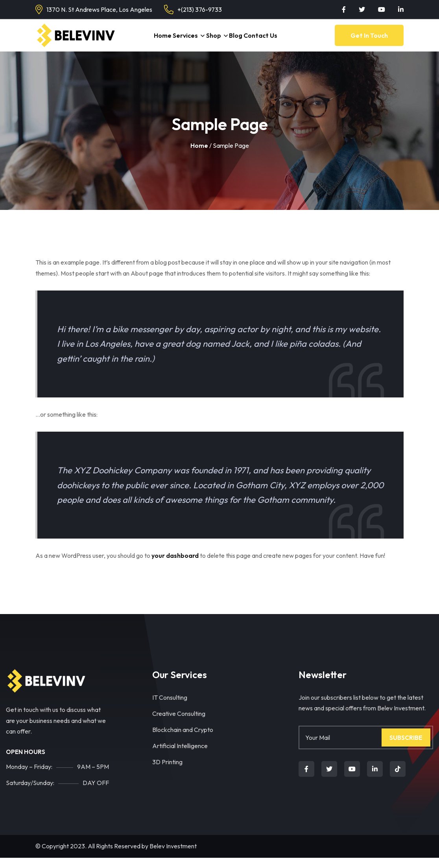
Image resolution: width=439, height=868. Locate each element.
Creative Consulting (179, 724)
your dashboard (175, 566)
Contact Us (268, 40)
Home (157, 40)
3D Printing (167, 772)
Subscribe (406, 748)
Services (183, 40)
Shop (214, 40)
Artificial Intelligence (180, 756)
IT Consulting (170, 708)
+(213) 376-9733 (200, 9)
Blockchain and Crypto (183, 740)
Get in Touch (369, 40)
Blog (240, 40)
